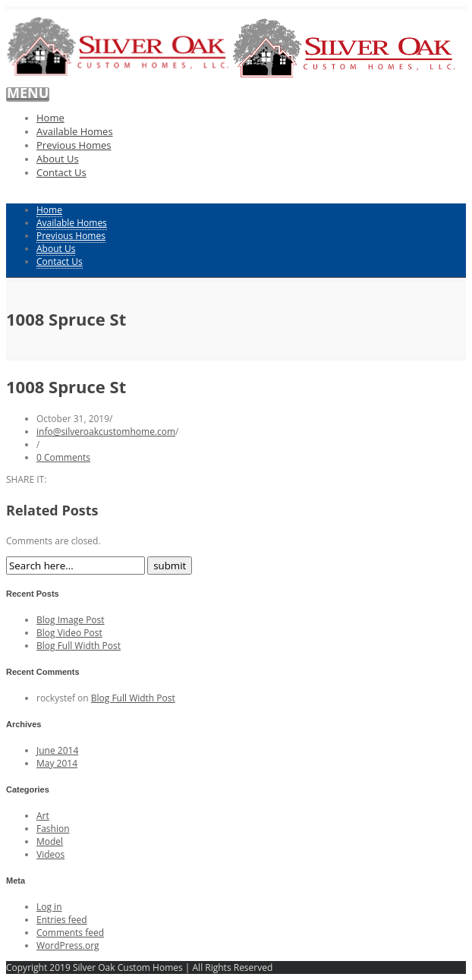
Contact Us (61, 172)
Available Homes (75, 131)
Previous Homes (74, 145)
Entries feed (62, 920)
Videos (50, 854)
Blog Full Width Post (79, 646)
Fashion (53, 829)
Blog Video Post (69, 633)
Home (50, 118)
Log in (49, 907)
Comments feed (70, 933)
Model (50, 841)
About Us (58, 159)
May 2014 (57, 763)
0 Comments (63, 457)
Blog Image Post (71, 620)
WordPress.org (68, 945)
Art (43, 816)
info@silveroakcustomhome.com (106, 432)
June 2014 (57, 750)
